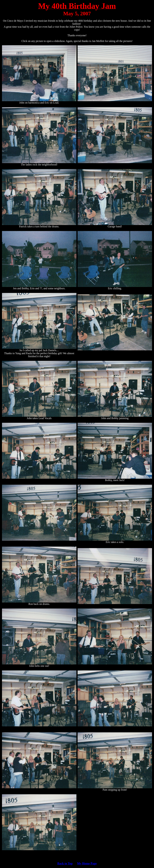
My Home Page (87, 864)
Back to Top (65, 864)
